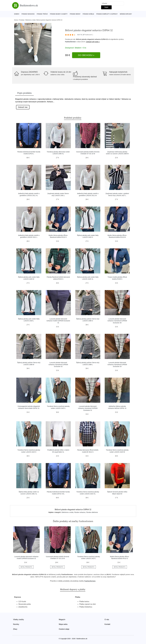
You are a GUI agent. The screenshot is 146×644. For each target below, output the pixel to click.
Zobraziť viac (23, 107)
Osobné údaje (64, 629)
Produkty (22, 20)
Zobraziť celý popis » (93, 42)
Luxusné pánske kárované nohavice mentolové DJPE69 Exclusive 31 (88, 408)
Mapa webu (63, 624)
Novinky (16, 624)
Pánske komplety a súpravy (107, 14)
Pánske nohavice (28, 14)
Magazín (62, 620)
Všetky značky (18, 620)
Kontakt (107, 624)
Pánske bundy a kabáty (59, 14)
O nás (107, 620)
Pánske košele (88, 14)
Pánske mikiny (75, 14)
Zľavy (15, 629)
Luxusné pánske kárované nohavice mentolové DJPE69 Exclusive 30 (117, 321)
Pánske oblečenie (92, 512)
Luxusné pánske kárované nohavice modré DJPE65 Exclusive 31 (58, 321)
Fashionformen (70, 42)
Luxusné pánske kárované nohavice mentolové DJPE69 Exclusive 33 (117, 365)
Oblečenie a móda (30, 20)
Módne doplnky (126, 14)
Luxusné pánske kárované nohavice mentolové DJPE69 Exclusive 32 (58, 365)
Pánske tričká (42, 14)
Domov (17, 14)
